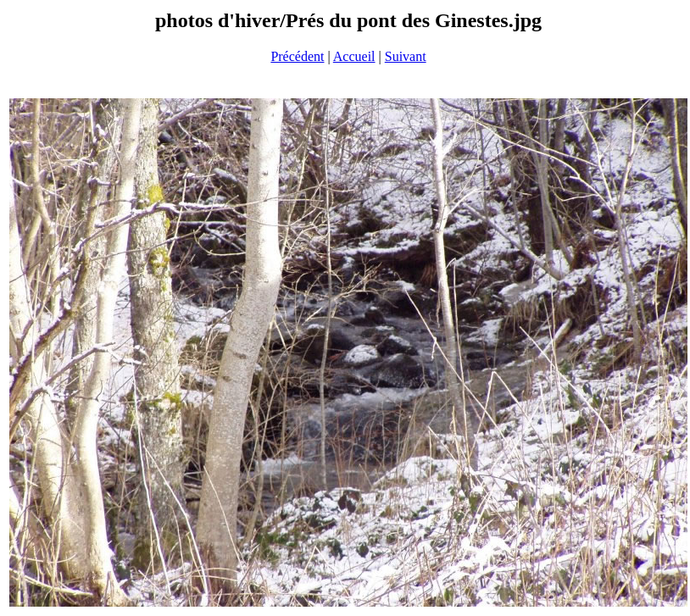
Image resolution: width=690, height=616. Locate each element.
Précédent (297, 56)
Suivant (406, 56)
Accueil (354, 56)
